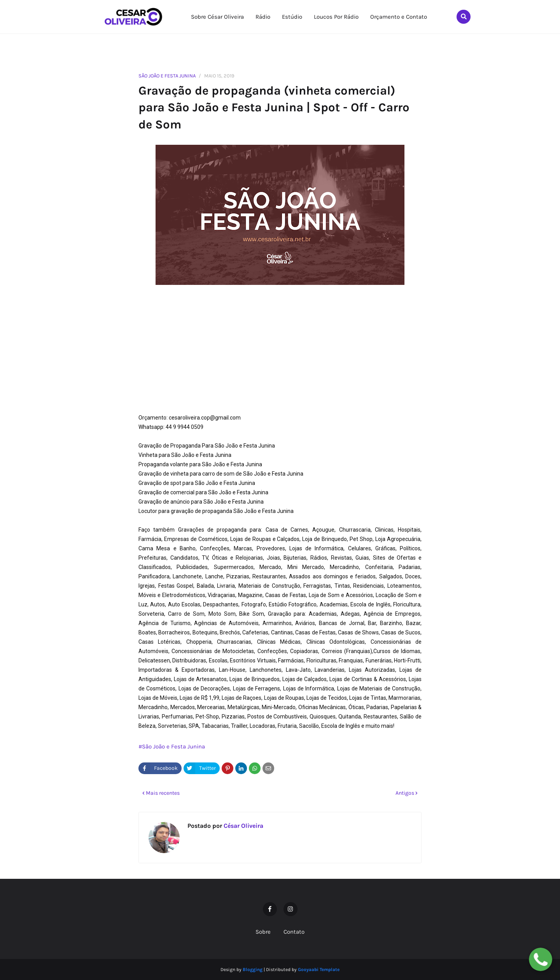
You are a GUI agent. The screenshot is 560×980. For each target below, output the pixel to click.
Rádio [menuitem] (263, 17)
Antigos (405, 793)
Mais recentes (163, 793)
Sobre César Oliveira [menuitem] (217, 17)
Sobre (263, 932)
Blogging (253, 969)
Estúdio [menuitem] (292, 17)
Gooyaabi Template (319, 969)
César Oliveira (243, 826)
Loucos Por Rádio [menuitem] (336, 17)
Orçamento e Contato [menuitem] (399, 17)
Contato (294, 932)
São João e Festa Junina (167, 76)
